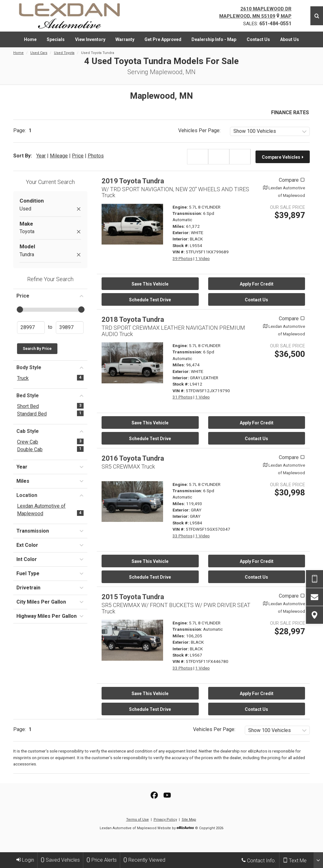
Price (78, 156)
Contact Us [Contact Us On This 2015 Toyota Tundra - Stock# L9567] (256, 709)
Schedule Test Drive (150, 300)
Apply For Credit (257, 284)
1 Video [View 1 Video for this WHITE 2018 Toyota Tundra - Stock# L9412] (203, 397)
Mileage (59, 156)
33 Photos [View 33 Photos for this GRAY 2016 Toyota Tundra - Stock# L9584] (182, 536)
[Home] (74, 16)
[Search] (317, 16)
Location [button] (50, 495)
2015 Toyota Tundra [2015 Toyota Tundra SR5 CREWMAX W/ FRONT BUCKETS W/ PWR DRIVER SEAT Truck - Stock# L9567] (133, 597)
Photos (96, 156)
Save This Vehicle (150, 284)
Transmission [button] (50, 531)
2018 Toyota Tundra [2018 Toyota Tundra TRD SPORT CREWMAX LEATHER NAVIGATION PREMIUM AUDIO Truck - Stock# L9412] (133, 319)
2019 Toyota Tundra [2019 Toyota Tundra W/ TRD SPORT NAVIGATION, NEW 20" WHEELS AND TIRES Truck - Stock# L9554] (133, 181)
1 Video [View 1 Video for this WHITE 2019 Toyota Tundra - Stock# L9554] (203, 258)
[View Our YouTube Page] (167, 795)
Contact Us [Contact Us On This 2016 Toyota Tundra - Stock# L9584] (256, 577)
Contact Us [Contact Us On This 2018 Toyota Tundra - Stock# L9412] (256, 439)
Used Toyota (64, 53)
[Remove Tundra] (79, 255)
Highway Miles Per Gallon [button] (50, 616)
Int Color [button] (50, 559)
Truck (23, 378)
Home (18, 53)
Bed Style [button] (50, 395)
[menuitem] (30, 39)
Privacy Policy (165, 820)
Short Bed (28, 406)
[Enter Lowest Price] (31, 328)
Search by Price (37, 349)
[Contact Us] (314, 597)
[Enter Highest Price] (70, 328)
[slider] (20, 310)
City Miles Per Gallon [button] (50, 602)
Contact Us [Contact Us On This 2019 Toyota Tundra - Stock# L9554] (256, 300)
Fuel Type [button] (50, 573)
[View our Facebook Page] (154, 795)
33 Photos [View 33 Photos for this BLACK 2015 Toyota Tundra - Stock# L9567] (182, 668)
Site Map (189, 820)
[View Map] (314, 615)
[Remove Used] (79, 209)
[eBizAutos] (185, 828)
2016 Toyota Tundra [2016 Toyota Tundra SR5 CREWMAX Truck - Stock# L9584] (133, 458)
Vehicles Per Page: (199, 130)
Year (41, 156)
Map (284, 16)
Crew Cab (28, 442)
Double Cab (30, 449)
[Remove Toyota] (79, 232)
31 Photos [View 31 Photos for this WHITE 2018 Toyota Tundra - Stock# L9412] (182, 397)
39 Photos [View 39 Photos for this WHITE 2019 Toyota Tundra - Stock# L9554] (182, 258)
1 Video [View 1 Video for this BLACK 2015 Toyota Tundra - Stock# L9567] (203, 668)
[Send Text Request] (314, 579)
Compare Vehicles (283, 157)
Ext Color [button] (50, 545)
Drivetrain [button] (50, 588)
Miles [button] (50, 481)
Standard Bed (32, 414)
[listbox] (270, 131)
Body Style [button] (50, 367)
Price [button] (50, 296)
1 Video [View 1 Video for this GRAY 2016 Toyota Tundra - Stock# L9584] (203, 536)
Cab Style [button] (50, 431)
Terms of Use (138, 820)
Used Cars (39, 53)
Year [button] (50, 467)
